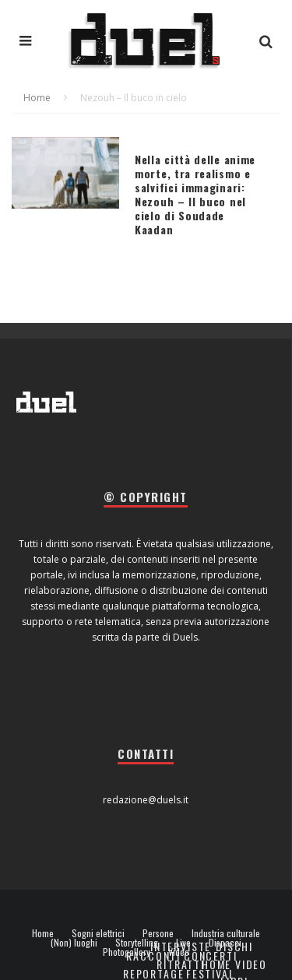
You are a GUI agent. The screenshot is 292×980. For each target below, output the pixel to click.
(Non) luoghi (74, 943)
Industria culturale (226, 933)
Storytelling (137, 943)
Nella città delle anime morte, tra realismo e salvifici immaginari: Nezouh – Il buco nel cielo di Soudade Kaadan (195, 195)
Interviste (181, 946)
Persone (158, 933)
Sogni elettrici (98, 933)
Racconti (153, 955)
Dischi (234, 946)
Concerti (211, 955)
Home (43, 933)
